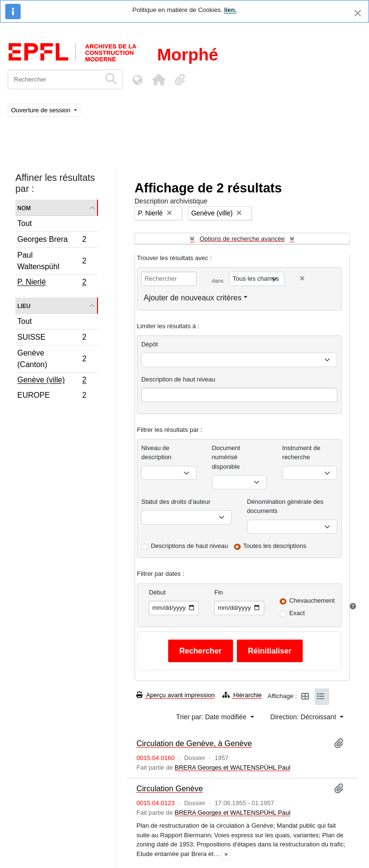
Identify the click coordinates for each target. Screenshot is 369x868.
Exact (297, 613)
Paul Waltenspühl (52, 261)
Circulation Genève (170, 788)
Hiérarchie (242, 695)
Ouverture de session (42, 110)
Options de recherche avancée (242, 239)
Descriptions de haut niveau (189, 546)
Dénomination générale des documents (285, 506)
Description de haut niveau (178, 379)
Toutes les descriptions (275, 546)
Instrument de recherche (301, 453)
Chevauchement (312, 600)
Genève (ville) (52, 381)
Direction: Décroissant (304, 717)
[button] (159, 80)
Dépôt (150, 344)
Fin (219, 592)
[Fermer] (358, 13)
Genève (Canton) (52, 359)
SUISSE (52, 339)
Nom (24, 208)
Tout (25, 223)
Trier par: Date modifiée (212, 717)
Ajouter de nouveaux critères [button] (193, 298)
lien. (230, 10)
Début (157, 592)
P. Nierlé (52, 283)
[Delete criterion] (302, 279)
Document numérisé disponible (226, 457)
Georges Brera (52, 241)
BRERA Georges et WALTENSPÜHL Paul (232, 767)
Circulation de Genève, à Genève (194, 743)
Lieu (24, 305)
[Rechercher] (54, 79)
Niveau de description (156, 453)
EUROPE (52, 396)
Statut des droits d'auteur (176, 502)
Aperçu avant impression (176, 695)
